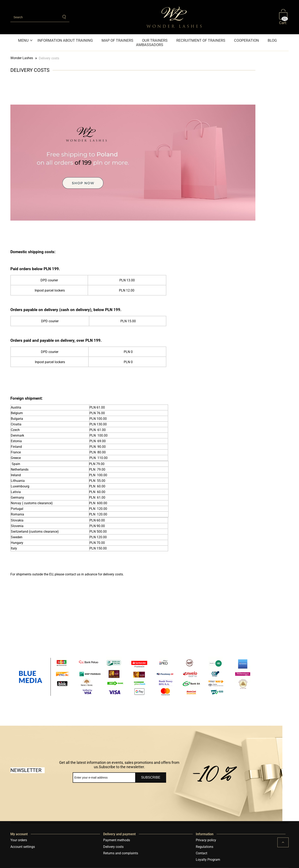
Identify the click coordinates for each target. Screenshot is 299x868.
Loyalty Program (208, 860)
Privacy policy (206, 840)
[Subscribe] (151, 778)
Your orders (19, 840)
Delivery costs (113, 847)
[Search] (64, 17)
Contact (202, 853)
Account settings (23, 847)
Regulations (205, 847)
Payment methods (117, 840)
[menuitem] (26, 40)
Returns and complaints (121, 853)
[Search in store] (35, 17)
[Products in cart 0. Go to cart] (284, 17)
